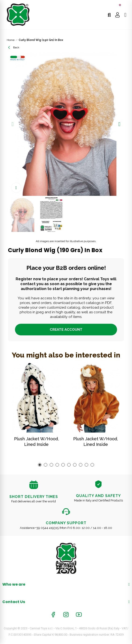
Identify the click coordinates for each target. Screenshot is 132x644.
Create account (66, 330)
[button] (13, 124)
